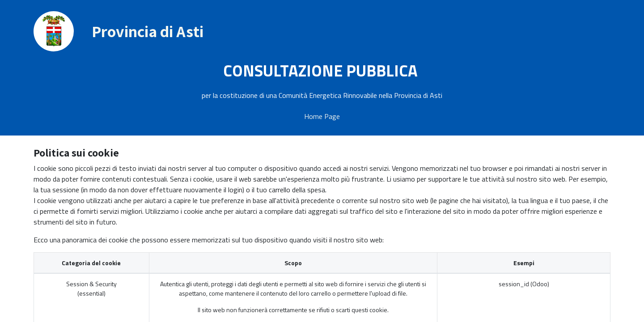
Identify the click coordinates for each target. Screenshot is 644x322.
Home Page (322, 116)
